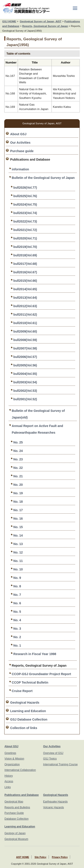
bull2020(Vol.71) (25, 238)
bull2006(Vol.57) (25, 357)
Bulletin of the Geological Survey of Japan (43, 178)
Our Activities (20, 143)
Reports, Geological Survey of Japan (45, 26)
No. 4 (17, 620)
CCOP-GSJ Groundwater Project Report (41, 674)
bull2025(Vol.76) (25, 196)
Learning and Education (28, 711)
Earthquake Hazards (55, 802)
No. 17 (18, 510)
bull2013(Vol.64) (25, 298)
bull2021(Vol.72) (25, 230)
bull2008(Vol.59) (25, 340)
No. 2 (17, 637)
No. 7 (17, 595)
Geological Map (14, 802)
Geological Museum (16, 839)
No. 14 (18, 535)
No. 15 (18, 527)
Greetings (10, 753)
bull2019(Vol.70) (25, 247)
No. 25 (18, 442)
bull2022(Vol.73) (25, 221)
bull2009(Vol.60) (25, 331)
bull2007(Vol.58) (25, 348)
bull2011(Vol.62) (25, 315)
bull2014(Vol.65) (25, 289)
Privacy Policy (60, 857)
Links (8, 787)
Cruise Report (22, 691)
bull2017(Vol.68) (25, 264)
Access (9, 781)
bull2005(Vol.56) (25, 365)
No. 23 (18, 459)
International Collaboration (20, 770)
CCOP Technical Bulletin (30, 682)
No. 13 (18, 544)
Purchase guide (22, 151)
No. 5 (17, 612)
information (20, 169)
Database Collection (16, 819)
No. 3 (17, 629)
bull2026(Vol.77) (25, 188)
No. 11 (18, 561)
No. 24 (18, 451)
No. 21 (18, 476)
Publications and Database (22, 795)
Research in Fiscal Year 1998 (35, 654)
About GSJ (18, 134)
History (9, 776)
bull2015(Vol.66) (25, 281)
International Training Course (60, 764)
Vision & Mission (14, 759)
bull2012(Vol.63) (25, 306)
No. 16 (18, 519)
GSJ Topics (50, 759)
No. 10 (18, 569)
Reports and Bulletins (17, 807)
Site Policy (40, 857)
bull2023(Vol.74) (25, 213)
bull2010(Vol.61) (25, 323)
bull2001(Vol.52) (25, 399)
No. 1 (17, 645)
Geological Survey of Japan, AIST (41, 21)
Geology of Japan (15, 833)
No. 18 (18, 502)
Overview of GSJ (53, 753)
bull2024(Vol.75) (25, 204)
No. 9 (17, 578)
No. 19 (18, 493)
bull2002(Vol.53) (25, 391)
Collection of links (24, 728)
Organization (12, 764)
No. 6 (17, 603)
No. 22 (18, 468)
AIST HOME (23, 857)
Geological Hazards (25, 703)
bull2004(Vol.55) (25, 374)
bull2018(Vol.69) (25, 255)
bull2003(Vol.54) (25, 382)
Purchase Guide (14, 813)
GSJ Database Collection (29, 719)
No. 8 (17, 586)
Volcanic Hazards (54, 807)
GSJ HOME (9, 21)
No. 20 (18, 485)
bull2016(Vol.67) (25, 272)
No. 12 (18, 552)
